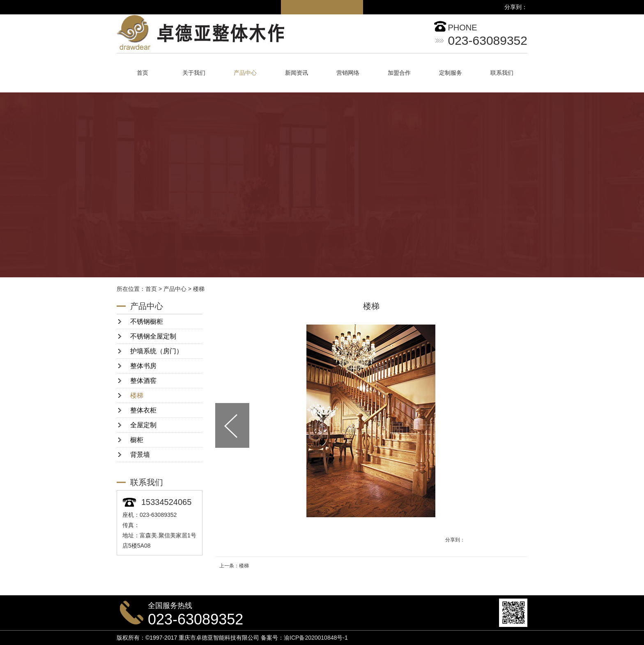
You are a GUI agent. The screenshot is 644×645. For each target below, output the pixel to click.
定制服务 (451, 73)
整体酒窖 (143, 381)
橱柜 (137, 440)
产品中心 (245, 73)
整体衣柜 (143, 410)
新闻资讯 (297, 73)
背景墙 (140, 455)
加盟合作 (399, 73)
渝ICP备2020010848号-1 (316, 638)
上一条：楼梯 (234, 566)
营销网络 (348, 73)
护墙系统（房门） (156, 351)
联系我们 (502, 73)
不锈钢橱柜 (147, 321)
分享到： (455, 540)
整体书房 (143, 366)
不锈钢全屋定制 (153, 336)
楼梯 (199, 289)
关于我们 (194, 73)
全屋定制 (143, 425)
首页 (143, 73)
